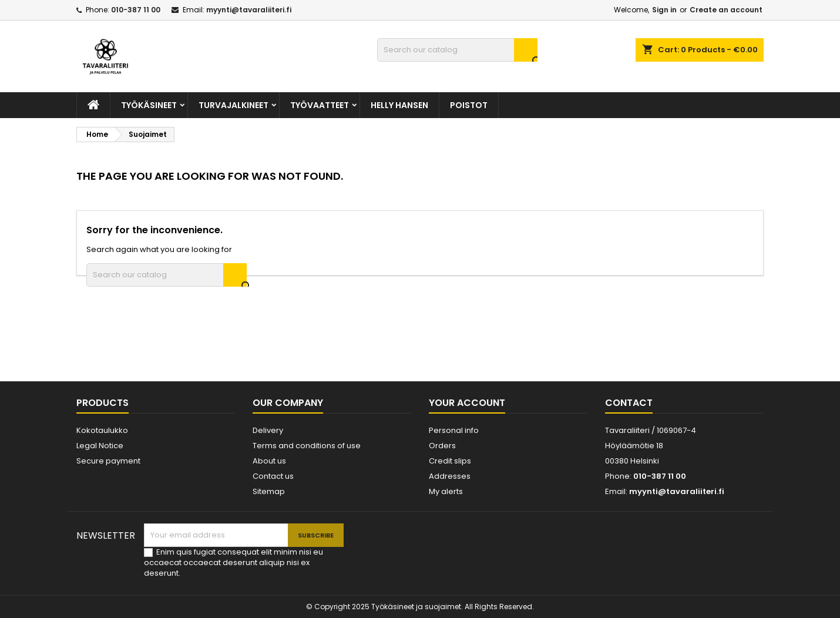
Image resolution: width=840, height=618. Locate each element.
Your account (467, 403)
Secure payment (108, 461)
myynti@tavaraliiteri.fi (249, 10)
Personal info (454, 430)
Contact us (273, 476)
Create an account (726, 10)
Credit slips (450, 461)
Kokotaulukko (102, 430)
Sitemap (269, 491)
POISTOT (469, 105)
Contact (629, 403)
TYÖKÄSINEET (149, 105)
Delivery (268, 430)
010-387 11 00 (136, 10)
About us (269, 461)
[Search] (457, 50)
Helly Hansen (399, 105)
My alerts (446, 491)
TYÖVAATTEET (320, 105)
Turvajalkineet (233, 105)
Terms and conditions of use (307, 446)
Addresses (450, 476)
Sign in (664, 10)
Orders (442, 446)
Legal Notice (100, 446)
